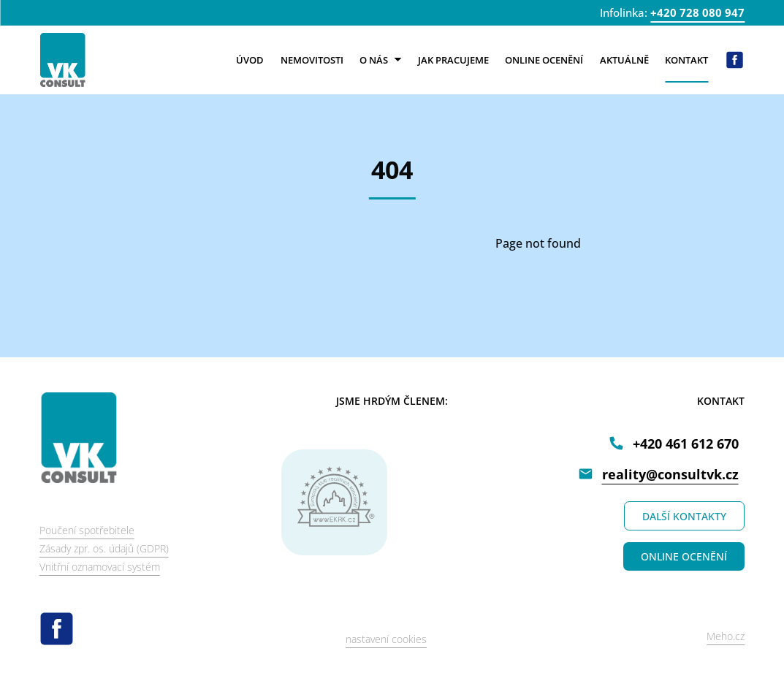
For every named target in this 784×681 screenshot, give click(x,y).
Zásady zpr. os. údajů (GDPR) (104, 548)
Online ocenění (544, 60)
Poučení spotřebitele (87, 530)
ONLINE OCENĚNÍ (684, 556)
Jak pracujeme (453, 60)
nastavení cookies (386, 639)
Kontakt (686, 60)
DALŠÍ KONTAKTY (684, 516)
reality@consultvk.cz (670, 474)
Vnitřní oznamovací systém (100, 567)
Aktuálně (624, 60)
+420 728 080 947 (697, 12)
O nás (380, 60)
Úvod (250, 60)
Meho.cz (726, 636)
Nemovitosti (312, 60)
